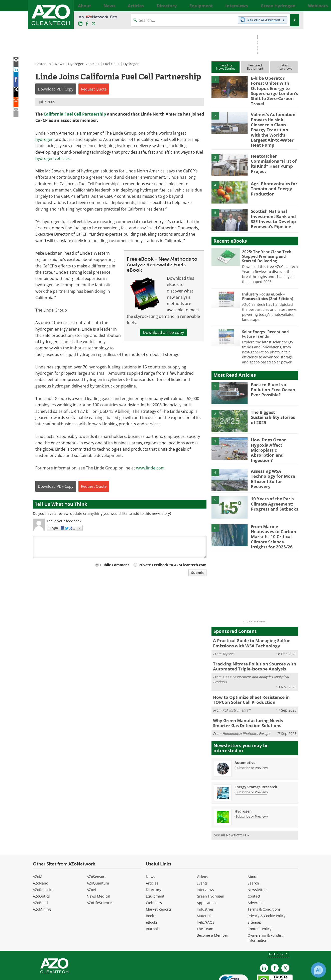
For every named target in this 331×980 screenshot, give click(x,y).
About (253, 848)
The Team (205, 900)
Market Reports (159, 881)
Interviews (205, 861)
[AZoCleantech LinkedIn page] (80, 24)
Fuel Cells (111, 64)
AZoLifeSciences (100, 874)
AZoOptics (41, 868)
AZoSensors (96, 848)
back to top (279, 925)
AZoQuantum (98, 855)
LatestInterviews (284, 67)
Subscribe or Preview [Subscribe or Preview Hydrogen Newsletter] (251, 788)
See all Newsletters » (231, 806)
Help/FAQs (205, 894)
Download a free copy (163, 332)
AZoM (38, 848)
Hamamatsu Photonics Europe (246, 705)
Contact (254, 868)
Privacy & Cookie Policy (266, 887)
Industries (205, 881)
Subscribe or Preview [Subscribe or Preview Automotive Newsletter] (251, 739)
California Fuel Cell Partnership (75, 114)
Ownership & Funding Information (266, 909)
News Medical (98, 868)
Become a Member (212, 907)
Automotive (245, 734)
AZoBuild (40, 874)
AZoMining (42, 881)
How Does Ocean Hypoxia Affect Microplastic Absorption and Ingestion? (274, 430)
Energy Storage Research (256, 758)
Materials (205, 887)
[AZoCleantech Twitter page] (94, 24)
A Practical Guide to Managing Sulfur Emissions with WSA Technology (248, 619)
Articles (152, 855)
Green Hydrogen (210, 868)
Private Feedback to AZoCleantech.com (173, 565)
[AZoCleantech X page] (285, 939)
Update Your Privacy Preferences (71, 974)
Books (151, 887)
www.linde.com (150, 468)
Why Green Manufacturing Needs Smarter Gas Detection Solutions (253, 695)
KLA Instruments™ (237, 683)
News (60, 64)
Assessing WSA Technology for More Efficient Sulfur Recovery (274, 455)
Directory (153, 861)
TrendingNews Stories (226, 67)
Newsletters (258, 861)
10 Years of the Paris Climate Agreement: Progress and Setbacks (272, 483)
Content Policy (259, 900)
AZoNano (40, 855)
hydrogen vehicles (52, 158)
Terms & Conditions (264, 881)
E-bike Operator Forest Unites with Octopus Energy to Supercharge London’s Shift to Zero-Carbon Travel (272, 87)
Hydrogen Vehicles (84, 64)
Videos (202, 848)
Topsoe (228, 628)
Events (202, 855)
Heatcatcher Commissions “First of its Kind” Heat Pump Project (274, 144)
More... (293, 6)
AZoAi (91, 861)
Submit (197, 573)
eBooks (152, 894)
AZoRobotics (43, 861)
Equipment (155, 868)
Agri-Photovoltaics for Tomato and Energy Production (271, 171)
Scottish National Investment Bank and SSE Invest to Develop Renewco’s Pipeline (271, 201)
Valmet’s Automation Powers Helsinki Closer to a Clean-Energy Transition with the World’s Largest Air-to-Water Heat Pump (272, 118)
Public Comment (115, 565)
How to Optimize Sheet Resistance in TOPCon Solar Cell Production (248, 673)
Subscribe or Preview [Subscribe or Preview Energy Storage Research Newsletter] (251, 763)
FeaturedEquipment (255, 67)
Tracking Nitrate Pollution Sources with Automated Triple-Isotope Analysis (250, 641)
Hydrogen (131, 64)
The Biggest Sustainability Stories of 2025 (273, 400)
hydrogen (44, 139)
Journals (153, 900)
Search (253, 855)
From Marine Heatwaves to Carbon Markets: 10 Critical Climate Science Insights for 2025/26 (274, 513)
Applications (207, 874)
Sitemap (254, 894)
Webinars (154, 874)
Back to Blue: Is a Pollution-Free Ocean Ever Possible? (271, 372)
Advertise (255, 874)
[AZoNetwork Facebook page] (87, 24)
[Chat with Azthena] (318, 970)
